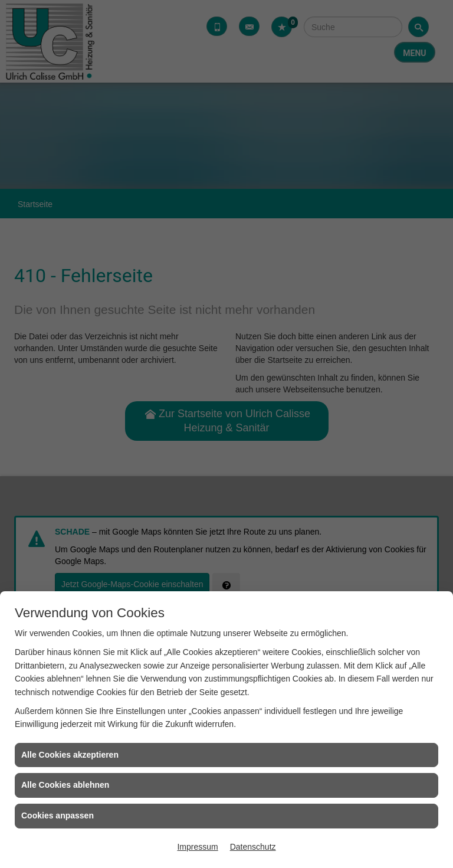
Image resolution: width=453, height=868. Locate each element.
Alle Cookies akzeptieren (70, 755)
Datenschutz (253, 847)
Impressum (197, 847)
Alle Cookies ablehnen (65, 785)
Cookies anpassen (58, 815)
